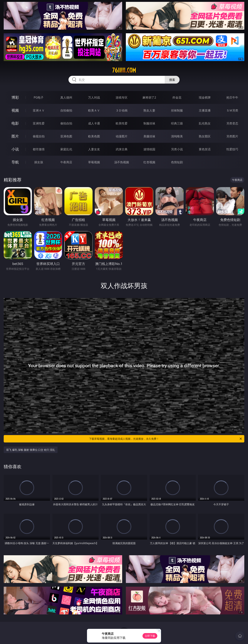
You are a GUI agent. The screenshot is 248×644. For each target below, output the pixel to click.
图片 (15, 136)
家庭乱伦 (66, 149)
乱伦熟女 (205, 123)
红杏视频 (149, 162)
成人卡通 (94, 123)
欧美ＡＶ (94, 110)
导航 (15, 162)
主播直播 (205, 110)
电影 (15, 123)
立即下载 (150, 636)
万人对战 (94, 97)
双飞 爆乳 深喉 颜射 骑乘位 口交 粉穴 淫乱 (31, 450)
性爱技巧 (232, 149)
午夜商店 (66, 162)
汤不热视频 (122, 162)
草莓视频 (94, 162)
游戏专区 (122, 97)
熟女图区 (205, 136)
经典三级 (177, 123)
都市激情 (39, 149)
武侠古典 (122, 149)
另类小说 (177, 149)
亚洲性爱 (39, 123)
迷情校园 (149, 149)
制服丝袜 (149, 123)
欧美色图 (94, 136)
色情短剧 (177, 162)
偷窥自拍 (39, 136)
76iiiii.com (124, 70)
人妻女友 (94, 149)
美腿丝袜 (149, 136)
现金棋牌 (205, 97)
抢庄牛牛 (232, 97)
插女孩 (39, 162)
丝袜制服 (177, 110)
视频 (15, 110)
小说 (15, 149)
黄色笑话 (205, 149)
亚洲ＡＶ (39, 110)
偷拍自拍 (66, 123)
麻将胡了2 (149, 97)
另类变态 (232, 123)
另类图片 (232, 136)
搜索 (172, 80)
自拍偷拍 (66, 110)
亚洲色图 (66, 136)
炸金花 (177, 97)
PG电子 (39, 97)
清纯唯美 (177, 136)
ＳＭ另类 (232, 110)
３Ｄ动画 (122, 110)
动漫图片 (122, 136)
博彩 (15, 97)
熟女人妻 (149, 110)
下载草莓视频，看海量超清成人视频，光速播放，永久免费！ (166, 439)
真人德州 (66, 97)
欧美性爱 (122, 123)
